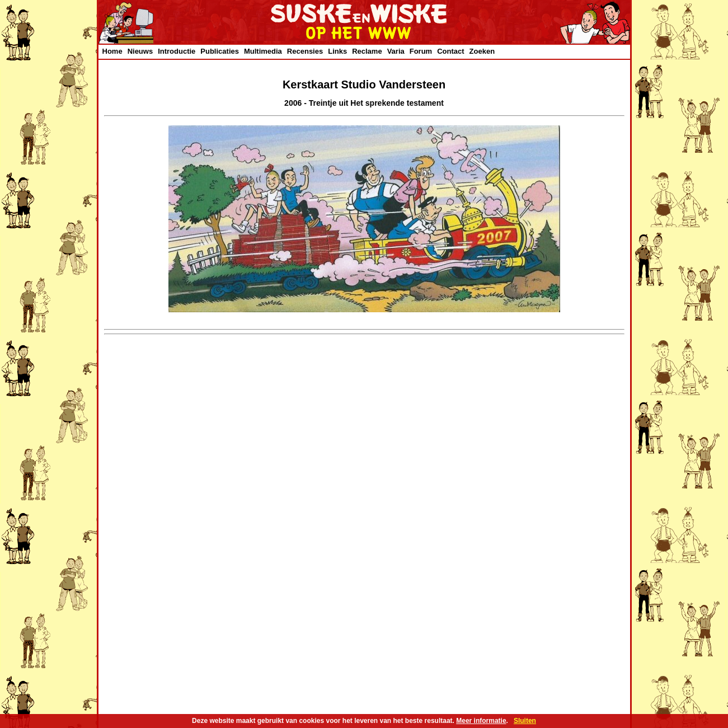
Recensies (305, 51)
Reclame (367, 51)
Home (112, 51)
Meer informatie (481, 721)
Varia (396, 51)
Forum (421, 51)
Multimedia (263, 51)
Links (337, 51)
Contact (450, 51)
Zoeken (482, 51)
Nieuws (140, 51)
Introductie (177, 51)
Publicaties (220, 51)
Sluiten (525, 721)
